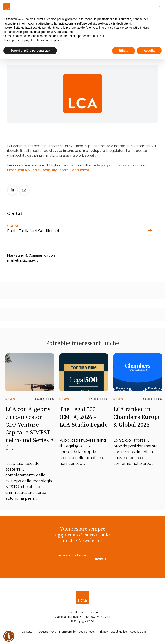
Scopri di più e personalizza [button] (30, 51)
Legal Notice (119, 632)
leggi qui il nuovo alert (114, 165)
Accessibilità (138, 632)
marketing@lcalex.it (23, 260)
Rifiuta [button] (124, 51)
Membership (67, 632)
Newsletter (26, 632)
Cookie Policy (87, 632)
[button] (159, 7)
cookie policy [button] (53, 40)
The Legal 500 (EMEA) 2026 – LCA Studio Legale (84, 417)
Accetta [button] (149, 51)
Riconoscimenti (46, 632)
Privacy (103, 632)
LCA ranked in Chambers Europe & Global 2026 (137, 417)
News (10, 399)
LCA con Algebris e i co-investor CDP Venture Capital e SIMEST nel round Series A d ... (30, 428)
